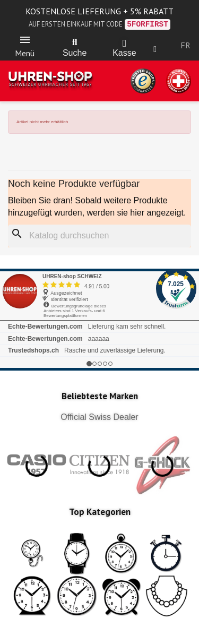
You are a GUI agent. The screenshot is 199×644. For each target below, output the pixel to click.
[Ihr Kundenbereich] (155, 49)
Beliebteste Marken (100, 396)
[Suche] (99, 236)
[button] (75, 42)
